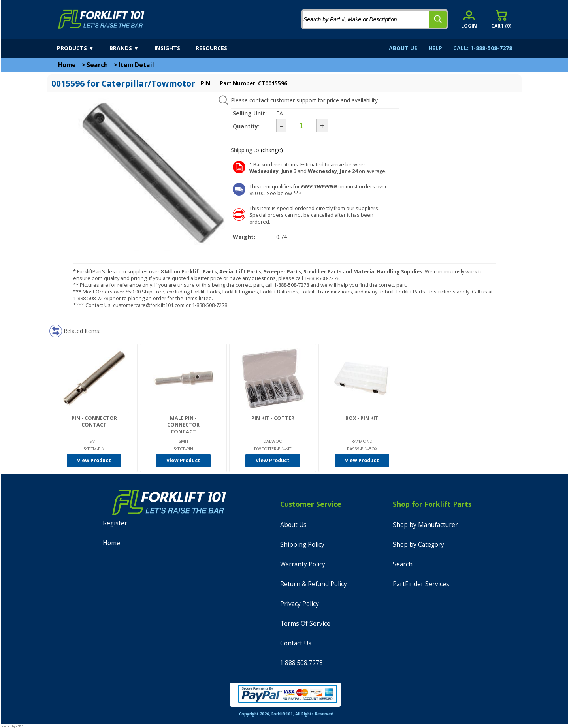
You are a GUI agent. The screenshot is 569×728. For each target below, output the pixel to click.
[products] (82, 48)
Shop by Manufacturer (425, 525)
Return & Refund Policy (314, 584)
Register (115, 523)
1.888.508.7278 (301, 663)
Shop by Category (418, 545)
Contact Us (296, 643)
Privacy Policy (300, 604)
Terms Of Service (305, 624)
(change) (272, 150)
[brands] (131, 48)
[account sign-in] (469, 19)
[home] (101, 19)
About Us (293, 525)
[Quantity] (301, 125)
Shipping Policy (302, 545)
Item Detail (136, 65)
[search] (438, 19)
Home (67, 65)
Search (97, 65)
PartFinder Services (421, 584)
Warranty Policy (303, 564)
